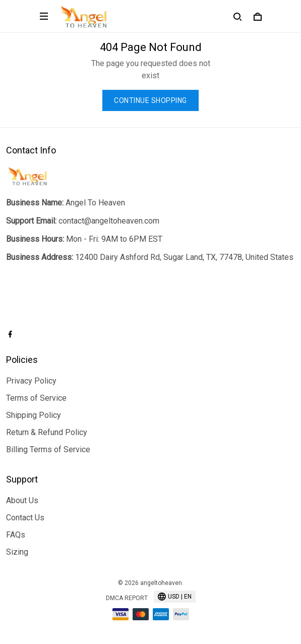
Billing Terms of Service (48, 449)
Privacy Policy (31, 381)
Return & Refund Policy (47, 432)
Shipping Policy (34, 415)
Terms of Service (36, 398)
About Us (22, 500)
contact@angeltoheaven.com (109, 221)
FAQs (16, 535)
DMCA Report (127, 598)
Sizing (17, 552)
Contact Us (25, 518)
